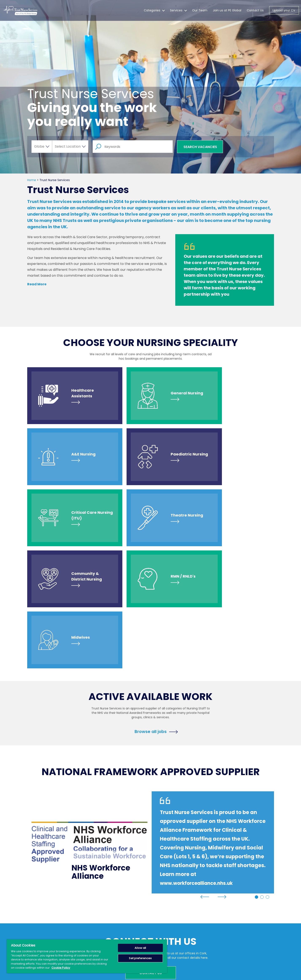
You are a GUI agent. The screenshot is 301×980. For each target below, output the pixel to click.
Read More (37, 284)
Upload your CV (284, 13)
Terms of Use (181, 915)
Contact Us (255, 13)
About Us (95, 915)
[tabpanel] (151, 720)
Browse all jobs (151, 609)
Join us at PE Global (227, 13)
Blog (92, 930)
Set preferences (140, 958)
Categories (152, 13)
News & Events (99, 923)
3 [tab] (267, 775)
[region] (87, 956)
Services (176, 13)
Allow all (140, 948)
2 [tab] (262, 775)
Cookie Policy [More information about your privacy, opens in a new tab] (61, 968)
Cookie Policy (181, 930)
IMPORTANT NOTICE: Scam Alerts (144, 925)
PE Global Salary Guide (146, 935)
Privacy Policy (181, 923)
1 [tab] (256, 775)
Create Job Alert (142, 907)
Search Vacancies (200, 147)
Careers (136, 915)
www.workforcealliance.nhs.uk (201, 761)
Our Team (200, 13)
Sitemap (177, 907)
